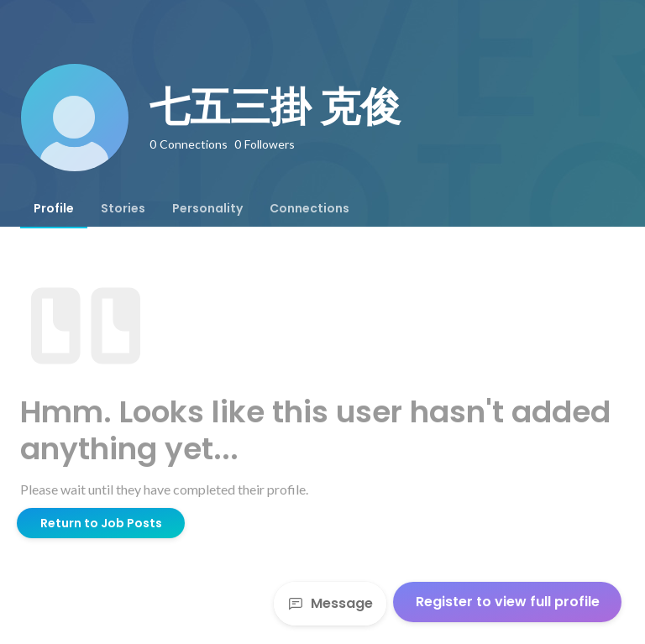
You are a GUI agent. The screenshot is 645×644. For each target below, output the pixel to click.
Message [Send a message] (330, 603)
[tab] (54, 208)
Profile (54, 208)
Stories (123, 208)
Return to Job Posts (101, 523)
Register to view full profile (508, 602)
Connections (309, 208)
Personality (207, 208)
